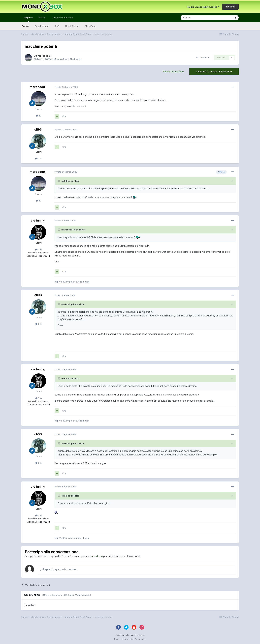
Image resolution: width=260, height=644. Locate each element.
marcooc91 (44, 56)
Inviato (66, 87)
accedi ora (97, 556)
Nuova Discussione (173, 71)
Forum (25, 26)
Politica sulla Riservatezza (130, 635)
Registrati (230, 7)
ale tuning (38, 220)
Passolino (30, 605)
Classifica (90, 26)
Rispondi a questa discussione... (59, 569)
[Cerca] (196, 18)
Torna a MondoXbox (62, 18)
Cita (64, 116)
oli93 (38, 129)
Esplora (29, 19)
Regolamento (42, 26)
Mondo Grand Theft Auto (68, 59)
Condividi (203, 57)
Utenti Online (72, 26)
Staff (57, 26)
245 (39, 158)
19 (39, 116)
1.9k (39, 249)
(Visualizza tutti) (83, 595)
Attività (42, 18)
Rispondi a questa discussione (214, 71)
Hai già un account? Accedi (203, 7)
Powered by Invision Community (130, 639)
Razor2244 (44, 256)
